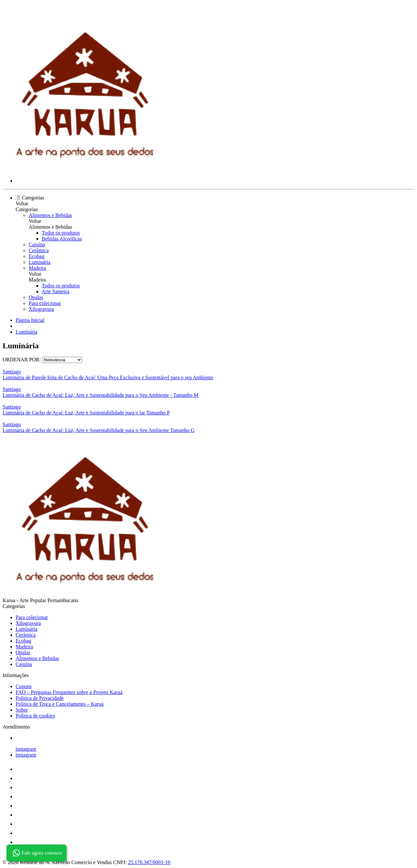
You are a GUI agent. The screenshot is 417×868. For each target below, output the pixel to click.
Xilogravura (41, 309)
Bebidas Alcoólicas (62, 239)
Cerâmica (39, 250)
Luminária (40, 262)
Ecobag (36, 256)
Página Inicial (30, 320)
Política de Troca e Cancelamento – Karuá (60, 704)
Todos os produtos (61, 233)
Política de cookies (35, 716)
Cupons (24, 686)
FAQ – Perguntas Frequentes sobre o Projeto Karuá (69, 692)
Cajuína (37, 245)
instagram (26, 749)
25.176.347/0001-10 (149, 862)
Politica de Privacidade (40, 698)
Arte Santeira (56, 291)
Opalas (36, 297)
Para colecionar (45, 303)
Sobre (22, 710)
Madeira (37, 268)
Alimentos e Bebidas (50, 215)
